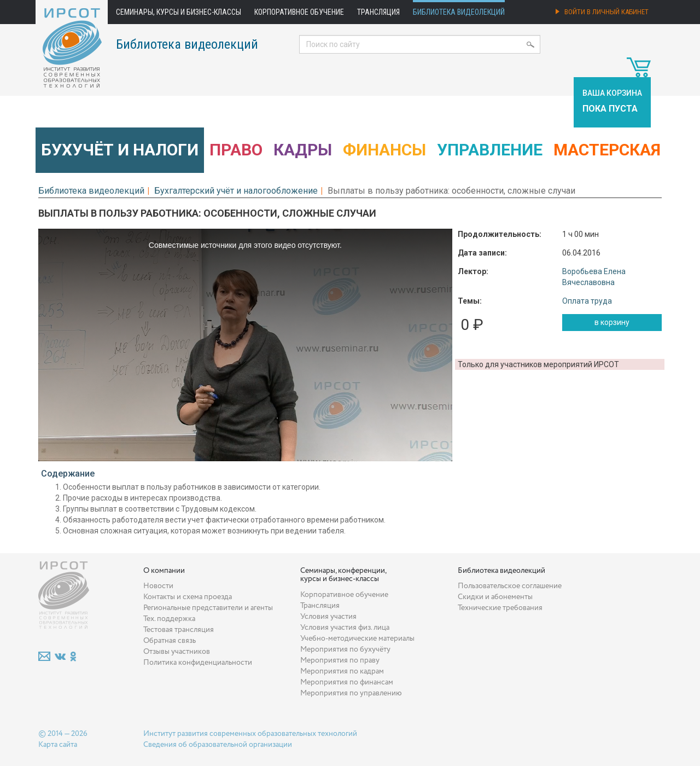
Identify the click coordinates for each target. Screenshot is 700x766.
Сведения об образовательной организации (218, 745)
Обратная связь (170, 641)
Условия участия (328, 617)
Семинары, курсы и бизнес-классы (179, 12)
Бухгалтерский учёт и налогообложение (236, 191)
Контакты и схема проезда (188, 597)
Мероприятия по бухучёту (345, 649)
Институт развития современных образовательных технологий (250, 734)
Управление (490, 150)
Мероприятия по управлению (351, 693)
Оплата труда (587, 301)
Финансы (384, 150)
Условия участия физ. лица (345, 628)
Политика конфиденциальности (198, 663)
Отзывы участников (177, 652)
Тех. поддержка (169, 619)
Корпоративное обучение (299, 12)
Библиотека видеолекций (459, 12)
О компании (164, 571)
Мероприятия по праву (340, 660)
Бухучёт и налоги (120, 150)
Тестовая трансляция (179, 630)
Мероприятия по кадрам (342, 671)
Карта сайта (58, 745)
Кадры (303, 150)
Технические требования (500, 608)
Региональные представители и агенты (208, 608)
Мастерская (607, 150)
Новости (158, 586)
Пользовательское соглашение (510, 586)
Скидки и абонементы (495, 597)
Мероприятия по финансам (347, 682)
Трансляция (378, 12)
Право (236, 150)
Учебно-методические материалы (357, 639)
